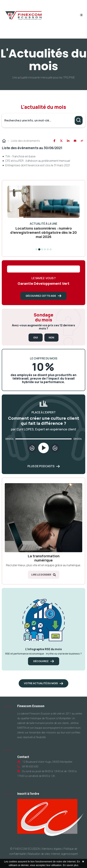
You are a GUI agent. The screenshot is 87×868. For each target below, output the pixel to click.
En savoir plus (71, 865)
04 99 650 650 (29, 767)
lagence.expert (69, 854)
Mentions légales (52, 849)
